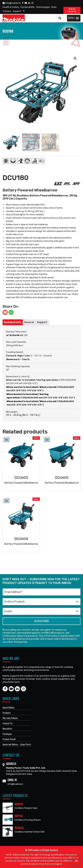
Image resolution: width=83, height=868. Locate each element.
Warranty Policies (10, 718)
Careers (7, 11)
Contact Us (8, 723)
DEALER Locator (72, 10)
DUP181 (19, 816)
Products (7, 713)
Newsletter (7, 728)
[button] (71, 18)
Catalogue (7, 734)
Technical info (12, 322)
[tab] (12, 322)
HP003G (19, 828)
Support (17, 11)
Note (54, 7)
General (29, 322)
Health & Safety (11, 7)
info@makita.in (12, 3)
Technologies (43, 7)
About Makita (8, 707)
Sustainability (28, 7)
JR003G (19, 804)
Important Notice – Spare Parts (17, 744)
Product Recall (9, 739)
